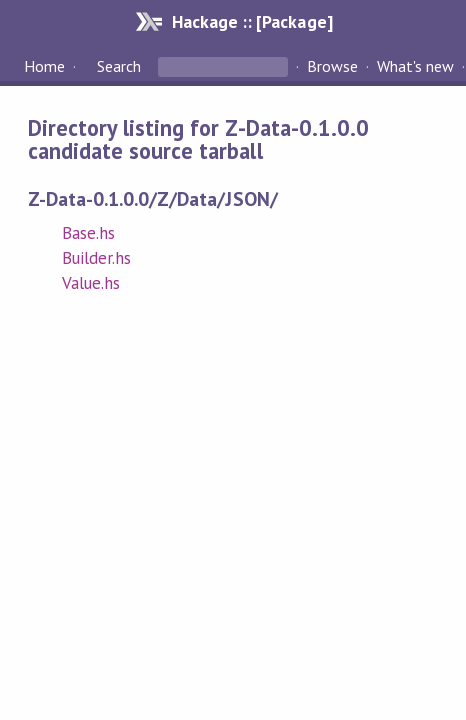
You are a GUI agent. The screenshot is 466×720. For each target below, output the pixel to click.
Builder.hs (96, 258)
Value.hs (91, 283)
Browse (332, 66)
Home (44, 66)
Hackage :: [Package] (252, 21)
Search (119, 66)
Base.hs (88, 233)
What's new (415, 66)
